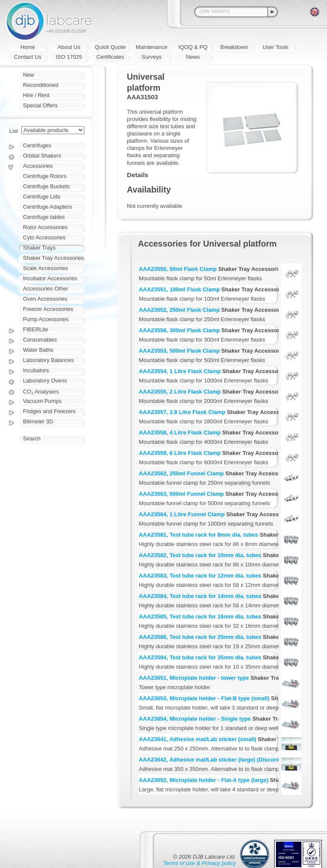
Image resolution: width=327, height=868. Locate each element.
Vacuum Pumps (42, 401)
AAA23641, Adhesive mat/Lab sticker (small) (198, 739)
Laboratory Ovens (45, 381)
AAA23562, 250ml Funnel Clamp (181, 473)
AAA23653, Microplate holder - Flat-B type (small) (204, 698)
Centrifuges (37, 145)
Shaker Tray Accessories (53, 258)
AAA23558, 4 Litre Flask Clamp (180, 433)
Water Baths (38, 350)
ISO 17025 (69, 57)
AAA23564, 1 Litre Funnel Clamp (182, 514)
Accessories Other (46, 289)
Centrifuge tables (44, 217)
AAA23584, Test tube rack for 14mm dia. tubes (200, 596)
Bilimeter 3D (38, 421)
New (29, 75)
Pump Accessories (46, 319)
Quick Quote (110, 47)
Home (28, 47)
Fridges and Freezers (49, 411)
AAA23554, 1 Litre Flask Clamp (180, 371)
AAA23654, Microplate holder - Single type (195, 719)
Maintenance (152, 47)
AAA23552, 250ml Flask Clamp (179, 310)
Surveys (152, 57)
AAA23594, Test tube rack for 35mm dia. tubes (200, 657)
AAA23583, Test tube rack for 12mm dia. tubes (200, 576)
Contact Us (28, 57)
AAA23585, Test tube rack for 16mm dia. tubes (200, 617)
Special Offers (40, 105)
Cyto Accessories (44, 237)
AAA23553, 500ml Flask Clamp (179, 351)
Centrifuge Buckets (46, 186)
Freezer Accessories (48, 309)
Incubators (36, 370)
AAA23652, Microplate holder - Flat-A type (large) (204, 780)
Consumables (40, 340)
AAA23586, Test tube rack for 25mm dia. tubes (200, 637)
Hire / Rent (36, 95)
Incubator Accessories (50, 278)
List (14, 131)
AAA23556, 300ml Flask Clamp (179, 330)
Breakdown (234, 47)
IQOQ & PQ (193, 47)
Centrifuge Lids (42, 197)
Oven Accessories (45, 299)
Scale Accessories (46, 268)
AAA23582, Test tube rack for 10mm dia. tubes (200, 555)
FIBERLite (36, 329)
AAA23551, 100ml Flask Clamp (179, 289)
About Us (69, 47)
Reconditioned (41, 85)
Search (32, 438)
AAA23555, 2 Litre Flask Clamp (180, 392)
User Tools (275, 47)
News (193, 57)
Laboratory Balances (48, 360)
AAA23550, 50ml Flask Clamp (178, 269)
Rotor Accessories (45, 227)
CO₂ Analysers (41, 392)
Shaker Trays (39, 248)
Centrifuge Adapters (47, 207)
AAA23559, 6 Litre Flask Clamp (180, 453)
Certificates (110, 57)
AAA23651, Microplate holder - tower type (194, 678)
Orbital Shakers (42, 156)
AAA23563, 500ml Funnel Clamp (181, 494)
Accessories (38, 166)
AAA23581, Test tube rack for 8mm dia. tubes (198, 535)
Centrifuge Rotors (45, 176)
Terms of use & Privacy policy (199, 863)
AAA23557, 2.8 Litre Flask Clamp (182, 412)
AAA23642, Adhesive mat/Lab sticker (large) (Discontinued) (217, 760)
